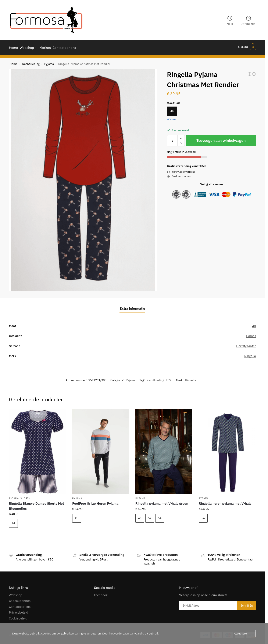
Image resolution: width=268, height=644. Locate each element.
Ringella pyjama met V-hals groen (162, 501)
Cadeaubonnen (20, 599)
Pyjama (49, 62)
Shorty (25, 496)
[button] (247, 47)
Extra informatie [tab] (132, 307)
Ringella (250, 354)
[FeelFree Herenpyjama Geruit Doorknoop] (254, 72)
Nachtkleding (31, 62)
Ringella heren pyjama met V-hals (225, 501)
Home (14, 62)
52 (150, 516)
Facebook (101, 593)
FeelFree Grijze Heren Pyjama (95, 501)
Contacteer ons (20, 605)
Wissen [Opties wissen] (171, 117)
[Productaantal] (172, 139)
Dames (251, 334)
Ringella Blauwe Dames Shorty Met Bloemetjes (36, 504)
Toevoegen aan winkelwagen (221, 139)
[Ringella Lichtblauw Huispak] (250, 72)
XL (77, 516)
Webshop (16, 593)
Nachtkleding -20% (159, 378)
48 (172, 109)
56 (203, 516)
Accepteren (241, 633)
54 (160, 516)
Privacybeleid (19, 610)
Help (230, 20)
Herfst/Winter (246, 344)
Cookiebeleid (18, 616)
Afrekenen (249, 20)
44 (13, 521)
